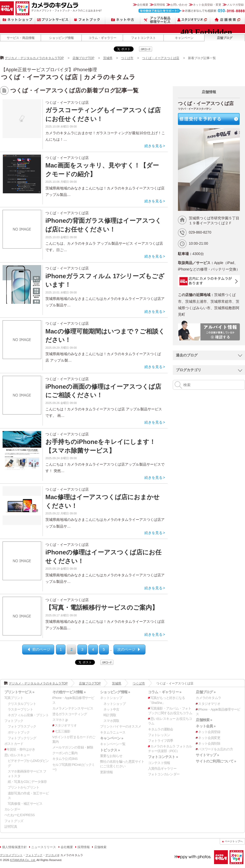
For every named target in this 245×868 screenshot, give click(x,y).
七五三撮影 (63, 731)
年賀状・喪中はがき (21, 749)
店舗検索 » (204, 720)
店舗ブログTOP (83, 58)
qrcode (146, 49)
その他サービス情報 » (69, 692)
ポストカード (14, 744)
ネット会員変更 (209, 738)
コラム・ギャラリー (102, 38)
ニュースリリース (44, 847)
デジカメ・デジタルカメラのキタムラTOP (34, 58)
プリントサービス (53, 20)
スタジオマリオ (22, 8)
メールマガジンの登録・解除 (73, 747)
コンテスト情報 (159, 763)
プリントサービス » (19, 692)
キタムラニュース (113, 732)
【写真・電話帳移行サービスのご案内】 (102, 607)
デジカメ (51, 855)
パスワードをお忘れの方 (215, 749)
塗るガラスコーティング (70, 714)
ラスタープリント (20, 709)
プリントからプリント (23, 787)
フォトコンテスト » (163, 757)
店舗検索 (228, 20)
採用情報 (159, 5)
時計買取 (110, 715)
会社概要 (143, 5)
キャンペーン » (112, 738)
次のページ (126, 649)
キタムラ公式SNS (65, 759)
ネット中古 (123, 20)
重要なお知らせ (111, 756)
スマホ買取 (111, 721)
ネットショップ (18, 20)
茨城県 (108, 58)
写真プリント (14, 698)
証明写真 (11, 827)
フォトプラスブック (22, 726)
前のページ (41, 649)
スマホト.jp (60, 720)
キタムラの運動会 (161, 729)
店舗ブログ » (206, 692)
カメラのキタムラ (7, 8)
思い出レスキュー (17, 755)
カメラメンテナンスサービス (73, 708)
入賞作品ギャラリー (162, 769)
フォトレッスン (159, 735)
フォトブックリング (22, 738)
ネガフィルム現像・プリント (28, 715)
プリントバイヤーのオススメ (121, 726)
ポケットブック (19, 732)
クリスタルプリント (22, 704)
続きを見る (153, 146)
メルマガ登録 (235, 5)
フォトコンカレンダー (164, 774)
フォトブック (88, 20)
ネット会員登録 (209, 732)
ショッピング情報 (61, 38)
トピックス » (110, 750)
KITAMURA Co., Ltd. (23, 860)
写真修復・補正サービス (25, 804)
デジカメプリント (11, 855)
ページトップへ (234, 841)
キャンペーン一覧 (113, 744)
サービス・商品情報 (21, 38)
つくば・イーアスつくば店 (161, 58)
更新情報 (106, 772)
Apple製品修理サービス (158, 20)
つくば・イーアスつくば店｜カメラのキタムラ (68, 77)
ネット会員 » (206, 726)
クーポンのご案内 (65, 753)
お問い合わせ (179, 5)
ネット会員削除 (209, 743)
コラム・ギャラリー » (165, 692)
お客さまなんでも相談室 (192, 11)
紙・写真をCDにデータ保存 (27, 782)
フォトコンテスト (143, 38)
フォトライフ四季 (161, 741)
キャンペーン (184, 38)
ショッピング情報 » (115, 692)
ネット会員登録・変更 (207, 5)
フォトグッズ (14, 821)
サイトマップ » (207, 755)
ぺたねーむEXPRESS (19, 815)
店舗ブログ (225, 38)
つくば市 (127, 58)
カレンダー (12, 809)
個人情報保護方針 (14, 847)
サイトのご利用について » (216, 761)
